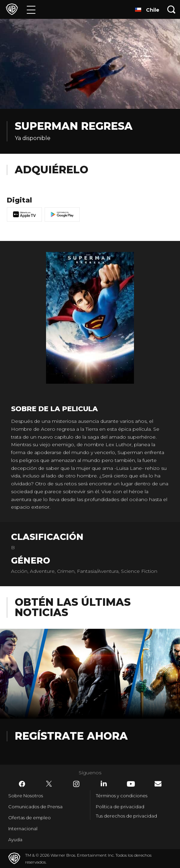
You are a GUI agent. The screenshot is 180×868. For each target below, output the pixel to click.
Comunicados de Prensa (35, 807)
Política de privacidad (120, 807)
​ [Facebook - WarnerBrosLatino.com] (22, 784)
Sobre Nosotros (26, 796)
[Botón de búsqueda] (171, 9)
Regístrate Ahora (71, 736)
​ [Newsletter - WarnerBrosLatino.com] (158, 784)
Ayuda (15, 840)
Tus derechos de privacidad (126, 816)
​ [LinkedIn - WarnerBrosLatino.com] (104, 784)
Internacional (23, 829)
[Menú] (31, 9)
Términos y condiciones (122, 796)
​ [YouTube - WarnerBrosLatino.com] (131, 784)
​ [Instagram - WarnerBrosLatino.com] (76, 784)
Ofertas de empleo (30, 818)
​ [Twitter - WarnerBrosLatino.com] (49, 784)
